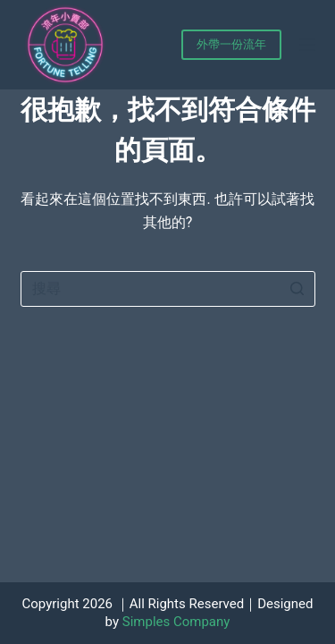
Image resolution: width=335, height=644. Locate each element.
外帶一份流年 (231, 44)
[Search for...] (168, 289)
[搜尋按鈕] (297, 289)
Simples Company (176, 622)
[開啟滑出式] (307, 45)
